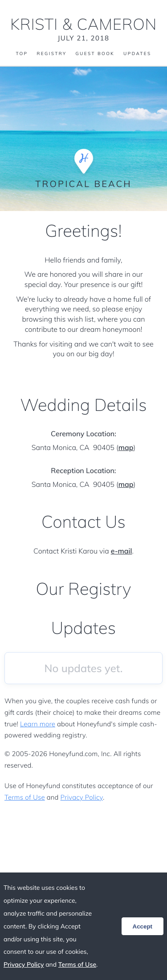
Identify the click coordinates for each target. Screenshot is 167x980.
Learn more (38, 724)
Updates (137, 54)
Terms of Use (25, 797)
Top (22, 54)
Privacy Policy (82, 797)
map (126, 447)
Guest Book (95, 54)
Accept (143, 926)
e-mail (122, 551)
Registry (51, 54)
